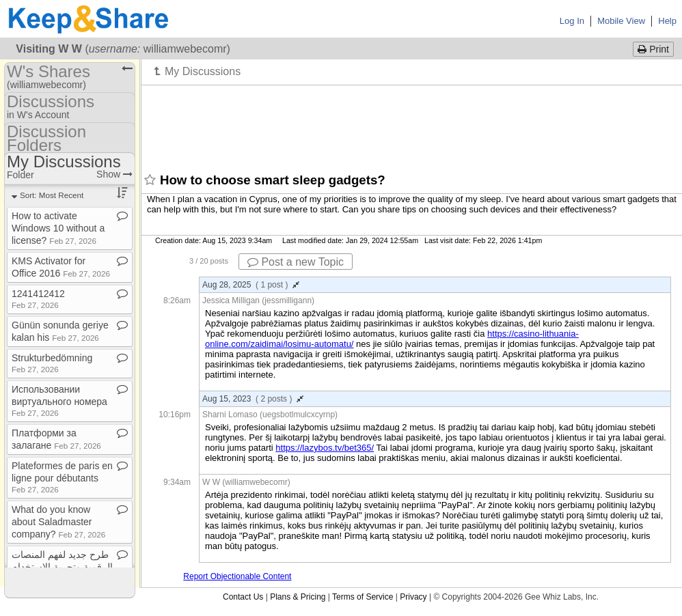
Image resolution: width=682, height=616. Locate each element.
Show (114, 174)
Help (667, 21)
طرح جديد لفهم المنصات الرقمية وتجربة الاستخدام (62, 566)
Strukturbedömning (52, 363)
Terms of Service (363, 597)
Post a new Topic (296, 262)
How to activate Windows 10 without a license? (58, 228)
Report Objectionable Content (237, 576)
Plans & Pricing (298, 597)
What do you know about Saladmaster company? (58, 522)
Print (653, 49)
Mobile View (621, 21)
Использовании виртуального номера (59, 401)
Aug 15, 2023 (253, 399)
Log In (572, 21)
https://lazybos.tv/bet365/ (325, 448)
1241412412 (38, 299)
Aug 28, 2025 (251, 285)
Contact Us (243, 597)
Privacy (413, 597)
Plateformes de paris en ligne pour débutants (62, 477)
